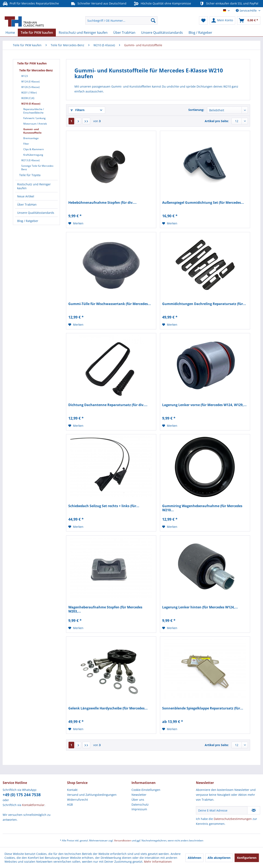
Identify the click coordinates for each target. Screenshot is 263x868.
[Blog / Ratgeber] (200, 33)
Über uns (138, 800)
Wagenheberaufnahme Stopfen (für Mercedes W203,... (105, 609)
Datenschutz (140, 804)
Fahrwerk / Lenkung (34, 118)
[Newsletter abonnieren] (254, 810)
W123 (25, 76)
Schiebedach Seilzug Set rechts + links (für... (104, 506)
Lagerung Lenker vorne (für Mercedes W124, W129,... (204, 405)
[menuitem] (121, 20)
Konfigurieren (247, 858)
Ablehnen (194, 858)
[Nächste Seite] (78, 121)
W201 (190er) (29, 93)
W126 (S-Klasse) (30, 87)
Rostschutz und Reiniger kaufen (34, 186)
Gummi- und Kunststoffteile (32, 131)
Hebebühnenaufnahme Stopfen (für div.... (102, 203)
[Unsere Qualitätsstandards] (162, 33)
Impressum (139, 809)
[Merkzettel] (203, 20)
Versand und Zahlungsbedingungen (92, 795)
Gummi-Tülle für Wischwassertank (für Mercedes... (110, 304)
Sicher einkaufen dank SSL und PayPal (229, 4)
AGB (70, 804)
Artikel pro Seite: (217, 121)
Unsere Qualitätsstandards (36, 213)
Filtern (78, 110)
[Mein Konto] (222, 20)
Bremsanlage (31, 138)
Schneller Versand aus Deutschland (98, 4)
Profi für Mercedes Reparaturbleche (31, 4)
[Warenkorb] (249, 20)
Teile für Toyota (30, 175)
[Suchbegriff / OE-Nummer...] (121, 20)
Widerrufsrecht (78, 800)
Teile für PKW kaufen (32, 63)
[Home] (10, 33)
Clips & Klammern (34, 149)
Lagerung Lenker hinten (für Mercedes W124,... (200, 607)
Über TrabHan (27, 204)
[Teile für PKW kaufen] (37, 33)
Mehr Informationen (158, 862)
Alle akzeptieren (219, 858)
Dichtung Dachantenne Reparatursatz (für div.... (108, 405)
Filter (26, 144)
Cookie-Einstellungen (146, 790)
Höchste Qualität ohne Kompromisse (162, 4)
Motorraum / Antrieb (35, 124)
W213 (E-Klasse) (30, 160)
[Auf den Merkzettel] (76, 223)
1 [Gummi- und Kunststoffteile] (71, 121)
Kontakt (72, 790)
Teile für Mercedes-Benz (36, 70)
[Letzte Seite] (86, 121)
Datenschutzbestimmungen (233, 819)
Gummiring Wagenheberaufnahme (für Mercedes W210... (202, 508)
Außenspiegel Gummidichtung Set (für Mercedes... (203, 203)
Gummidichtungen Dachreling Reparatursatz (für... (204, 304)
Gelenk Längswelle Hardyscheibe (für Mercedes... (108, 708)
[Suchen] (153, 20)
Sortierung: (196, 110)
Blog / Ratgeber (28, 221)
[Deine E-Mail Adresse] (222, 810)
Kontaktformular (33, 805)
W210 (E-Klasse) (31, 104)
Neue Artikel (26, 196)
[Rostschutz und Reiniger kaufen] (83, 33)
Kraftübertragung (33, 155)
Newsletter (139, 795)
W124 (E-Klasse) (30, 82)
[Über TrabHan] (124, 33)
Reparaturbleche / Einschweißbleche (34, 111)
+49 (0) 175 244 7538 (22, 795)
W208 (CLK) (28, 98)
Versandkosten (123, 840)
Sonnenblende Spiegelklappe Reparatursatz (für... (203, 708)
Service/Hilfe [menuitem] (247, 11)
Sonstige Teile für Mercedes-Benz (38, 168)
